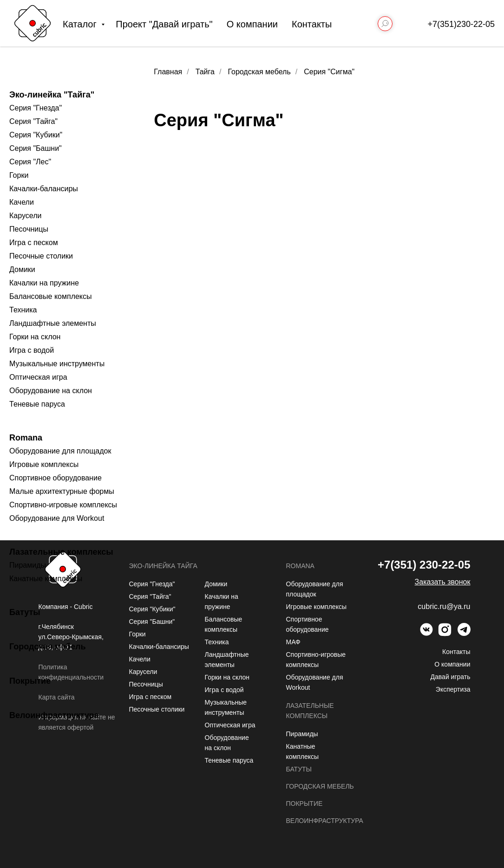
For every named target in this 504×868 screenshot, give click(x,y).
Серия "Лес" (30, 162)
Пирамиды (28, 565)
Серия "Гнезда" (36, 108)
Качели (22, 202)
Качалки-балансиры (44, 189)
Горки (19, 175)
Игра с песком (34, 243)
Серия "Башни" (36, 148)
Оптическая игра (38, 377)
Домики (22, 269)
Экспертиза (453, 689)
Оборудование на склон (51, 391)
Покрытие (30, 681)
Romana (26, 438)
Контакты (312, 24)
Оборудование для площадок (60, 451)
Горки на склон (35, 337)
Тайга (205, 72)
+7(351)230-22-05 (461, 24)
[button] (443, 582)
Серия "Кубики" (36, 135)
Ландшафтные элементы (53, 323)
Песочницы (29, 229)
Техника (23, 310)
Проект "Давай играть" (164, 24)
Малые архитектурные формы (62, 491)
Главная (168, 72)
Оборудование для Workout (57, 518)
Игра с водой (32, 350)
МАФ (293, 642)
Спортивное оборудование (56, 478)
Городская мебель (48, 647)
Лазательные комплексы (61, 552)
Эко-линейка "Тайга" (52, 95)
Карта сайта (57, 697)
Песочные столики (41, 256)
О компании (252, 24)
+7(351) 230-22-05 (424, 565)
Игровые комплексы (44, 464)
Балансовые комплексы (51, 296)
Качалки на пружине (44, 283)
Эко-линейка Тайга (163, 566)
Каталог (81, 24)
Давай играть (451, 677)
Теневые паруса (37, 404)
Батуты (25, 612)
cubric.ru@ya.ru (444, 606)
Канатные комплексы (46, 579)
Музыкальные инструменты (57, 364)
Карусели (25, 216)
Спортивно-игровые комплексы (63, 505)
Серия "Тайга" (33, 121)
